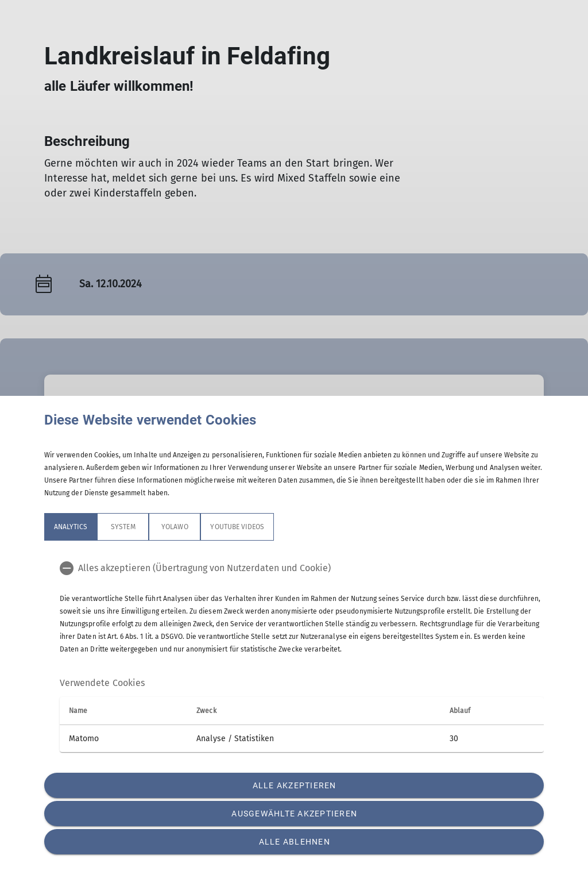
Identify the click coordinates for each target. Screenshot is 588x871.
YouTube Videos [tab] (237, 527)
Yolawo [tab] (175, 527)
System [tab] (123, 527)
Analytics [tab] (71, 527)
